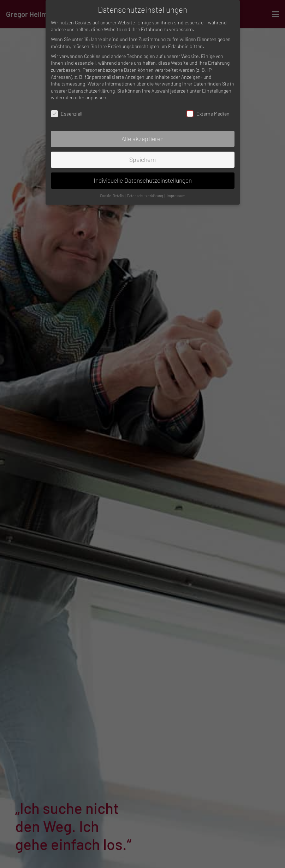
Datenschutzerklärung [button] (146, 196)
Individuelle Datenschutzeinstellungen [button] (143, 180)
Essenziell (67, 114)
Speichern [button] (142, 159)
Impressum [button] (176, 196)
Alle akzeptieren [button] (142, 139)
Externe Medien (208, 114)
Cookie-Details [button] (112, 196)
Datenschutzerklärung (91, 91)
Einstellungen (217, 91)
